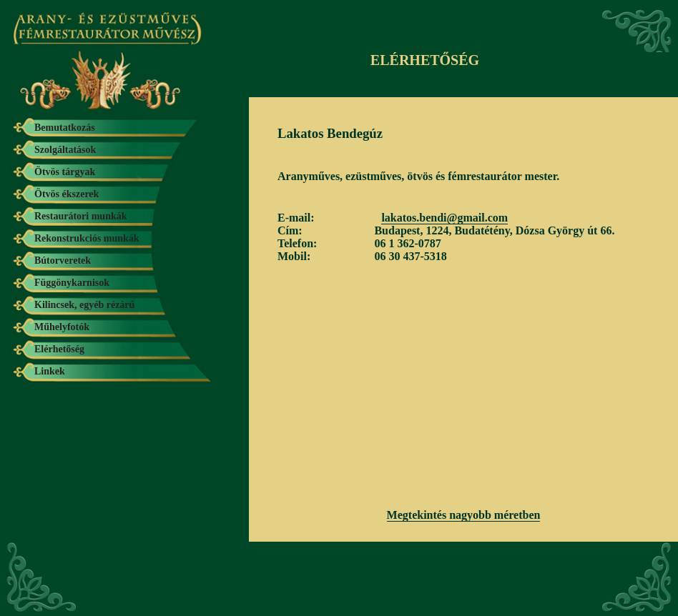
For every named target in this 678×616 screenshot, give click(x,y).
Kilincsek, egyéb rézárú (84, 305)
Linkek (50, 371)
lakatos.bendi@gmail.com (444, 218)
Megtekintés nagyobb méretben (464, 515)
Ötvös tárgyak (65, 172)
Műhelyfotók (62, 327)
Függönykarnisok (72, 283)
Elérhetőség (59, 349)
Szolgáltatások (65, 150)
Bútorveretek (63, 260)
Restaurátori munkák (81, 216)
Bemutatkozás (65, 128)
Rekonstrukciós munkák (87, 238)
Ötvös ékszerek (67, 194)
